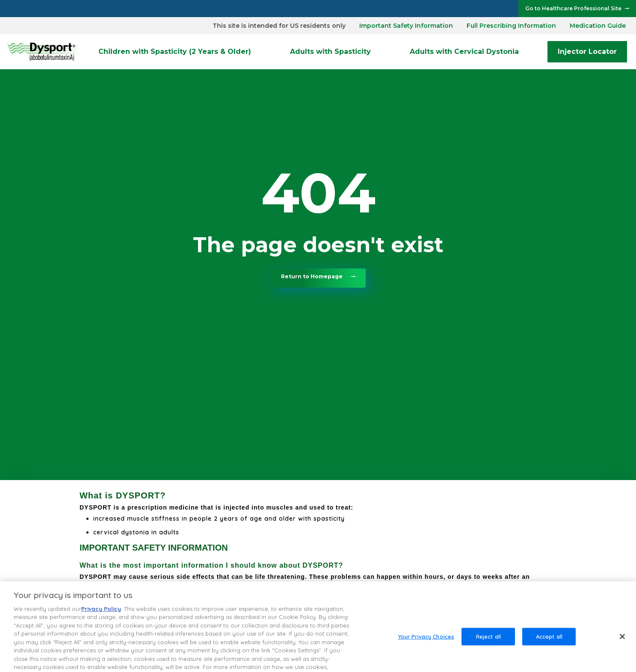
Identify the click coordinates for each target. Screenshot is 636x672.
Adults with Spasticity (330, 52)
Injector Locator (587, 52)
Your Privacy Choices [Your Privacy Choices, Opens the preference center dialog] (426, 645)
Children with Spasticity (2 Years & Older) (175, 52)
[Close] (622, 645)
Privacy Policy (101, 617)
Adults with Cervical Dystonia (464, 52)
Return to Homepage (312, 276)
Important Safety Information (406, 26)
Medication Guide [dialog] (598, 26)
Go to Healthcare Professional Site (573, 8)
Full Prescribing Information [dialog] (511, 26)
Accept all (549, 645)
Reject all (488, 645)
